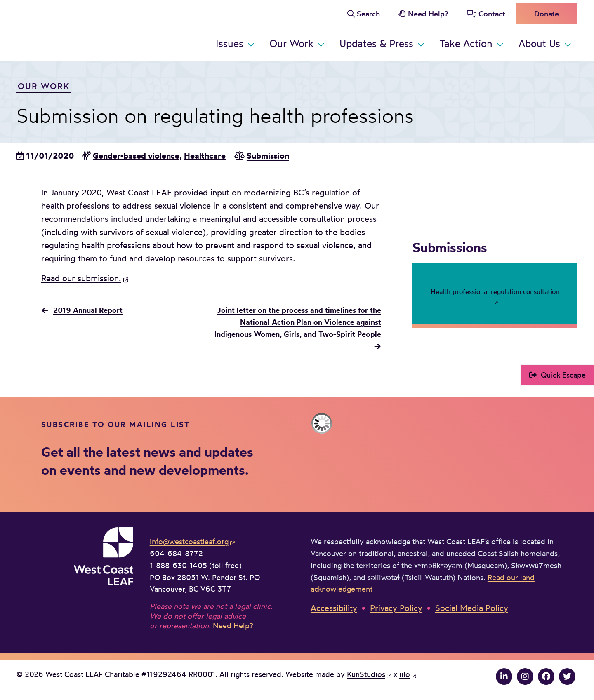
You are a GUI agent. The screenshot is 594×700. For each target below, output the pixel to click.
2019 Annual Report (88, 310)
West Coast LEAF (78, 29)
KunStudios (366, 674)
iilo (405, 674)
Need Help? (428, 14)
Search (368, 14)
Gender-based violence (136, 156)
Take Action (466, 43)
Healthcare (205, 156)
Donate (547, 14)
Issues (230, 43)
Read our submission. (81, 278)
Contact (492, 14)
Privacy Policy (396, 608)
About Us (539, 43)
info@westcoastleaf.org (189, 541)
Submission (268, 156)
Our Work (291, 43)
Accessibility (334, 608)
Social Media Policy (472, 608)
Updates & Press (376, 43)
